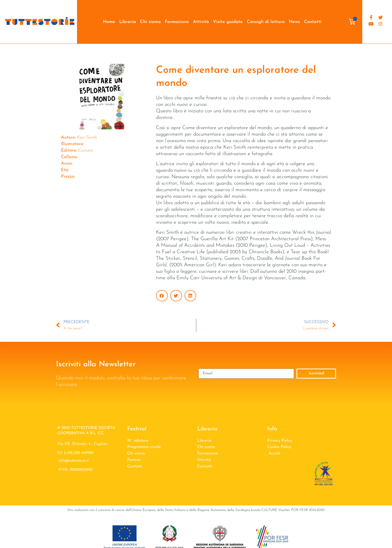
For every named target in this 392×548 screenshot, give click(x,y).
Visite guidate (228, 22)
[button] (162, 296)
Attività (201, 22)
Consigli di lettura (266, 22)
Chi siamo (150, 22)
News (294, 22)
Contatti (313, 22)
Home (109, 22)
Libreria (128, 22)
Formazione (177, 22)
